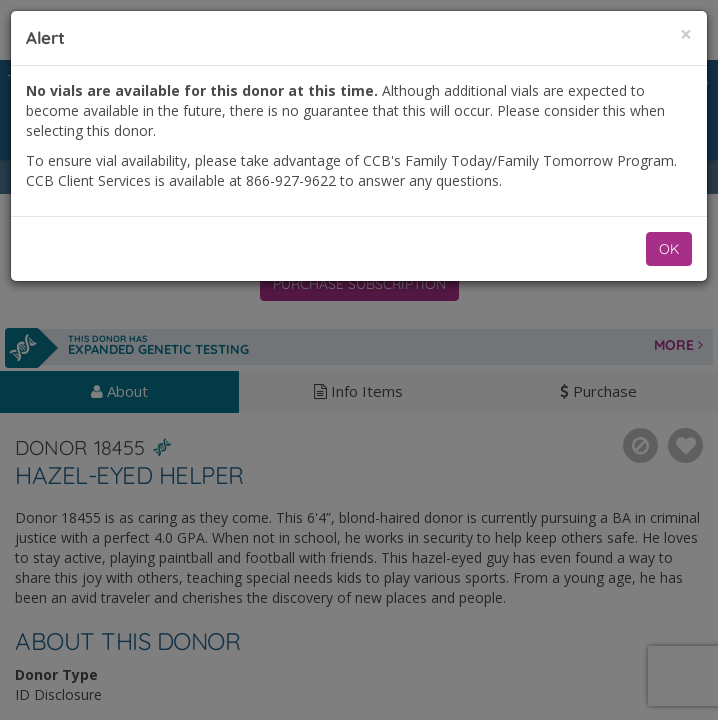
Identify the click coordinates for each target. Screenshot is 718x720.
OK (669, 249)
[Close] (686, 34)
